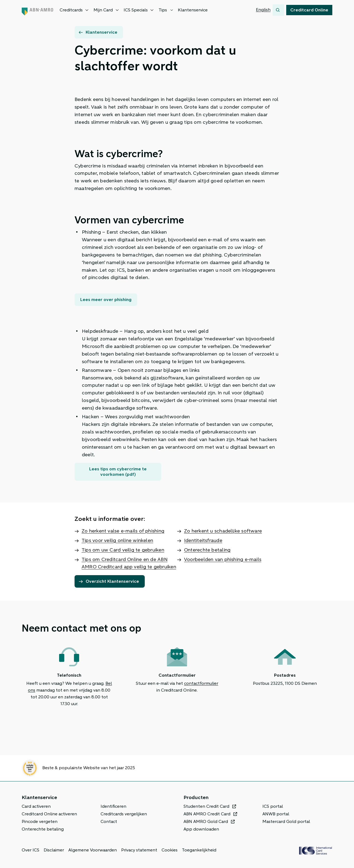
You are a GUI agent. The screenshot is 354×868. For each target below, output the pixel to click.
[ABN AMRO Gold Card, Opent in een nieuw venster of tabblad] (209, 822)
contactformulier (201, 683)
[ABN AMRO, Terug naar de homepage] (37, 10)
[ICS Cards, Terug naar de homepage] (316, 851)
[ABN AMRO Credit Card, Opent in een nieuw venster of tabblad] (210, 814)
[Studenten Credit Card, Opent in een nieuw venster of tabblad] (210, 806)
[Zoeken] (278, 10)
